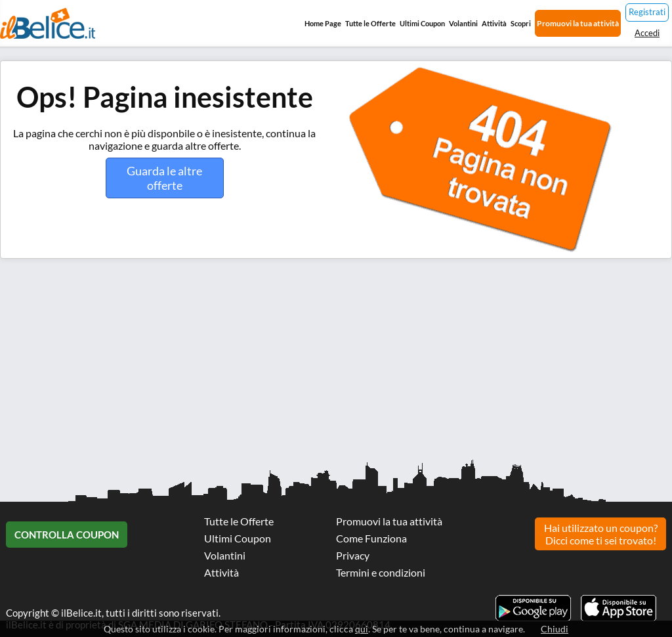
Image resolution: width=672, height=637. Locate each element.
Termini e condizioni (381, 572)
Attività (494, 23)
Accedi (647, 33)
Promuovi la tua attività (578, 23)
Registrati (647, 12)
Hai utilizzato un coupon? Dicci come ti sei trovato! (601, 534)
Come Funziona (371, 538)
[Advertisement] (336, 364)
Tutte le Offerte (370, 23)
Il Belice (48, 23)
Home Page (323, 23)
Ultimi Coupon (422, 23)
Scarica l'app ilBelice (619, 608)
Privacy (353, 555)
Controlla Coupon (67, 535)
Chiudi (555, 629)
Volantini (463, 23)
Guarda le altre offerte (164, 178)
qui (362, 629)
